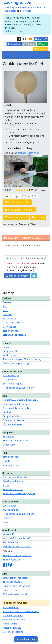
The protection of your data (17, 555)
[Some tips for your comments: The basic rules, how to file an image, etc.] (34, 276)
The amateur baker (13, 489)
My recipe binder (12, 510)
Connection (40, 49)
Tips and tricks (10, 331)
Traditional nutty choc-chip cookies (21, 611)
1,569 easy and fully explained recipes (23, 7)
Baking (7, 347)
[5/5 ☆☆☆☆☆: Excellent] (36, 196)
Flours (6, 485)
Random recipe (11, 376)
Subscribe (29, 44)
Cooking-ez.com (18, 2)
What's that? (9, 506)
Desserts (7, 314)
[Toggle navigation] (7, 55)
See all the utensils (16, 217)
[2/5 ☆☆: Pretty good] (26, 196)
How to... (7, 461)
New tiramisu (10, 624)
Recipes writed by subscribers (18, 388)
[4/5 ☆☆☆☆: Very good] (32, 196)
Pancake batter (11, 607)
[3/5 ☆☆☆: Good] (29, 196)
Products (8, 412)
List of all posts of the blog (17, 586)
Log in (6, 522)
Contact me (14, 44)
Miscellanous (10, 319)
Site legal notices (12, 560)
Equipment (9, 437)
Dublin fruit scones (13, 616)
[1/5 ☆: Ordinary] (22, 196)
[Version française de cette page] (25, 39)
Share (42, 44)
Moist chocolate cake (14, 620)
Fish (5, 306)
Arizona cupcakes (12, 628)
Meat (6, 310)
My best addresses (13, 424)
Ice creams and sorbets (15, 477)
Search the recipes (12, 384)
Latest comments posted (16, 578)
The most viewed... (13, 582)
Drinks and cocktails (13, 323)
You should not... (12, 465)
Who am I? (41, 39)
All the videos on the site (16, 594)
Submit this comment (17, 276)
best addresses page (28, 153)
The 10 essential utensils (16, 441)
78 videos (26, 11)
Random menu (11, 380)
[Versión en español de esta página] (30, 39)
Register (7, 518)
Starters (7, 302)
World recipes (10, 355)
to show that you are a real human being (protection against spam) (27, 267)
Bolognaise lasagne (13, 632)
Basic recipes (10, 327)
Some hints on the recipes (16, 404)
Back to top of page (26, 639)
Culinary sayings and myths (17, 363)
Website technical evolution (17, 546)
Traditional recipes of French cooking (22, 359)
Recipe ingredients (13, 416)
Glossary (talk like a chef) (16, 408)
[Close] (48, 18)
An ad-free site (10, 542)
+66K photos (10, 11)
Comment (38, 217)
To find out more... (15, 31)
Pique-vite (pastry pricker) (19, 210)
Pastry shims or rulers (17, 202)
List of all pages (11, 590)
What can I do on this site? (17, 538)
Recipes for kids (11, 351)
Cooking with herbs (13, 481)
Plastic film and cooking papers (19, 493)
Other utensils (10, 445)
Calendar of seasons (13, 420)
